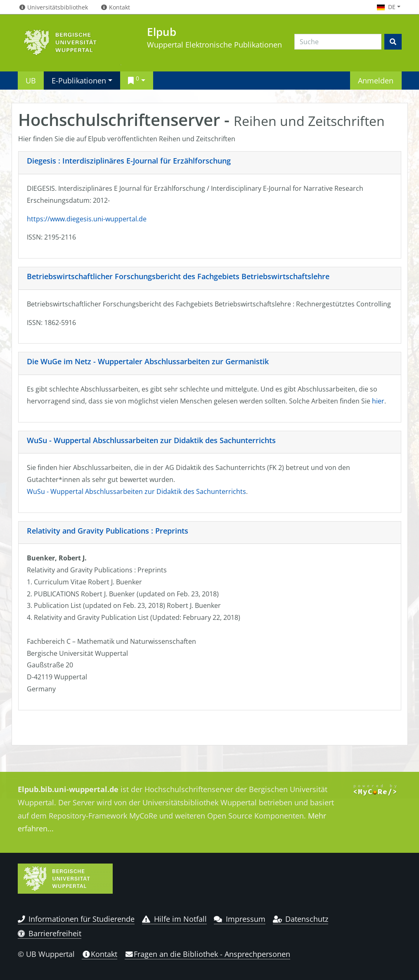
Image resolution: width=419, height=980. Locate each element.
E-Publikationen (79, 80)
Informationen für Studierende (76, 919)
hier (378, 401)
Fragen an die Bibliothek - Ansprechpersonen (207, 954)
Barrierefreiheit (50, 933)
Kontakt (99, 954)
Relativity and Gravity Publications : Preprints (108, 531)
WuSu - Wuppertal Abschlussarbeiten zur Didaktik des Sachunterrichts (151, 440)
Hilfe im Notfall (174, 919)
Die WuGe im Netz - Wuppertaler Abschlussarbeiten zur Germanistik (148, 361)
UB (31, 80)
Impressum (240, 919)
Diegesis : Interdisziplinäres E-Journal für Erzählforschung (129, 161)
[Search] (338, 42)
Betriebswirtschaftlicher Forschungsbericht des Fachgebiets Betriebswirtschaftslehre (178, 276)
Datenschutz (301, 919)
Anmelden (376, 80)
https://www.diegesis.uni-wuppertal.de (87, 219)
